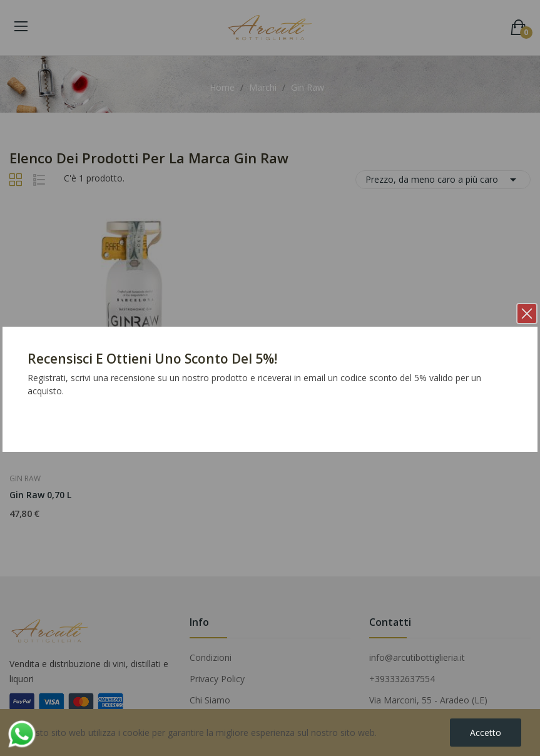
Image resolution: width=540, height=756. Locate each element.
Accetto (486, 733)
